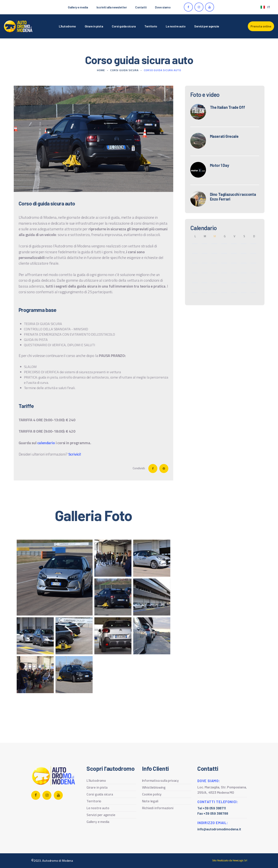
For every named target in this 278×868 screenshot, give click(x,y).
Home (101, 70)
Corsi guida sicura (124, 70)
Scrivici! (75, 454)
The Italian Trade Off (227, 107)
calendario (46, 443)
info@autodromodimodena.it (219, 829)
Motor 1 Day (220, 165)
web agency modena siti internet (230, 861)
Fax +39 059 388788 (213, 813)
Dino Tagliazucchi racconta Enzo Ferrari (233, 197)
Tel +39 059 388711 (212, 808)
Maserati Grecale (224, 136)
